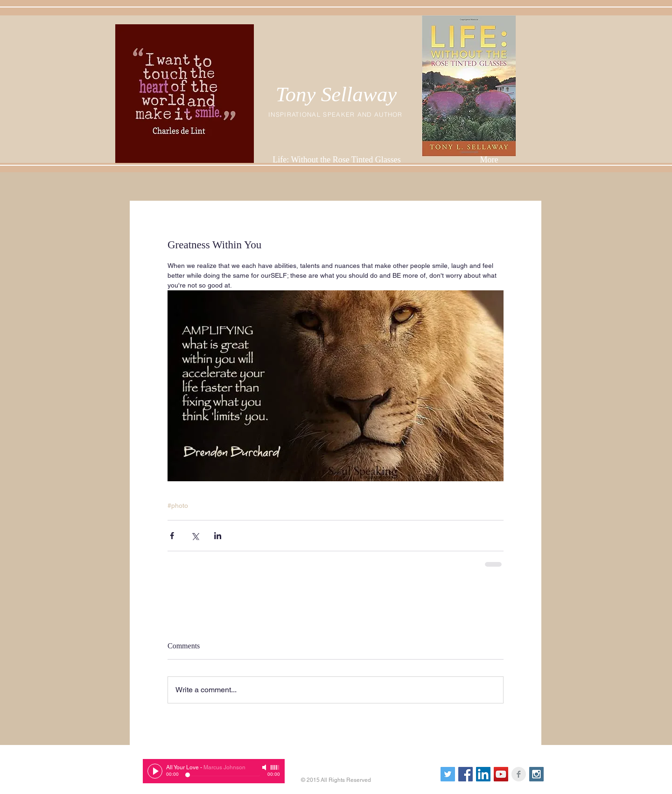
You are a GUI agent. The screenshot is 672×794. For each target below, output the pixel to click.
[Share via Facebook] (172, 536)
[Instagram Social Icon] (536, 774)
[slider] (275, 767)
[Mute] (265, 767)
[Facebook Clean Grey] (519, 774)
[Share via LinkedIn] (218, 536)
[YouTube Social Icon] (501, 774)
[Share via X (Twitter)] (195, 536)
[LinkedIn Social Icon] (483, 774)
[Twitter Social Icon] (448, 774)
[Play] (155, 771)
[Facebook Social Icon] (465, 774)
